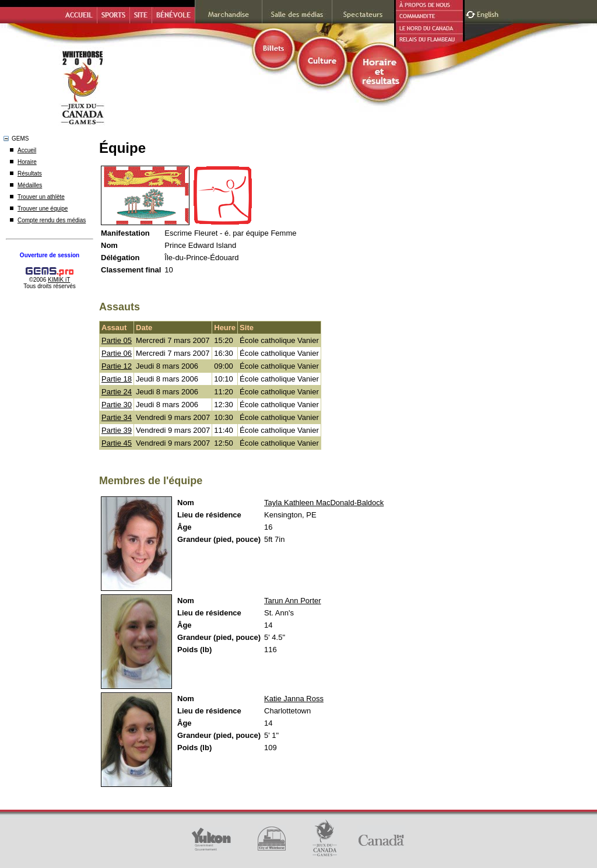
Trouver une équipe (43, 209)
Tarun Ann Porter (293, 601)
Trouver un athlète (41, 197)
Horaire (27, 162)
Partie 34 (117, 417)
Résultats (30, 174)
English (489, 13)
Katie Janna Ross (294, 699)
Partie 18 (117, 379)
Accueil (27, 150)
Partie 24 (117, 392)
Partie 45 (117, 443)
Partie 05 (117, 340)
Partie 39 (117, 430)
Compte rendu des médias (52, 220)
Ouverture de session (50, 255)
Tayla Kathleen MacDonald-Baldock (324, 503)
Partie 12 (117, 366)
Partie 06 (117, 353)
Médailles (30, 185)
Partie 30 (117, 405)
